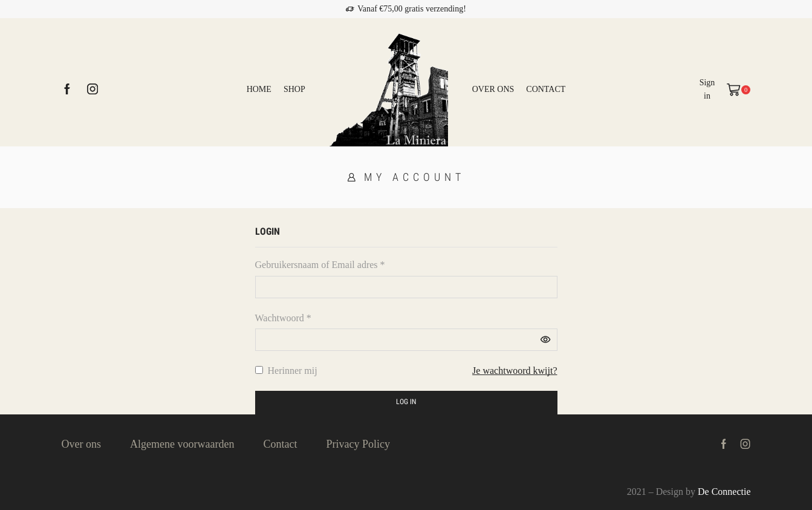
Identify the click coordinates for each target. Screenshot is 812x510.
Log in (406, 402)
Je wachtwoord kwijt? (515, 371)
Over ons (493, 89)
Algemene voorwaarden (182, 444)
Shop (294, 89)
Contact (546, 89)
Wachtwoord (283, 318)
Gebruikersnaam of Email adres (320, 265)
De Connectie (724, 492)
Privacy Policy (358, 444)
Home (259, 89)
